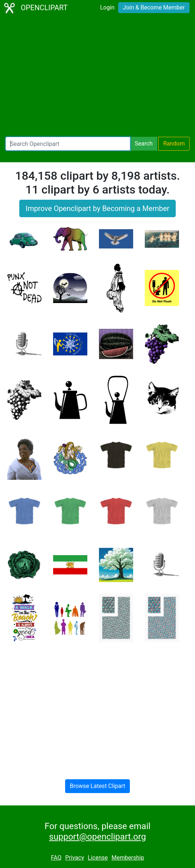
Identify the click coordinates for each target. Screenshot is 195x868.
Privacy (75, 858)
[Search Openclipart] (68, 144)
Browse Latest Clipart (98, 786)
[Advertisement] (97, 76)
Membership (128, 858)
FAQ (56, 858)
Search (144, 144)
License (98, 858)
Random (174, 144)
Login (107, 7)
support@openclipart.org (97, 837)
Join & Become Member (154, 7)
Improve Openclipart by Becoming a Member (97, 208)
